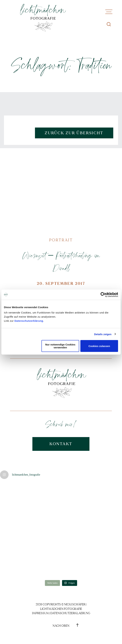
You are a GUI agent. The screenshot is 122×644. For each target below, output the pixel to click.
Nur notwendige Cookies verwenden (60, 346)
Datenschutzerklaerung (70, 613)
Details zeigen (103, 334)
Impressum (40, 613)
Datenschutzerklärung (29, 321)
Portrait (61, 240)
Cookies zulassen (99, 346)
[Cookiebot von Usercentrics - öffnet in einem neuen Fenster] (103, 295)
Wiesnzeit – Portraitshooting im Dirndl (61, 262)
